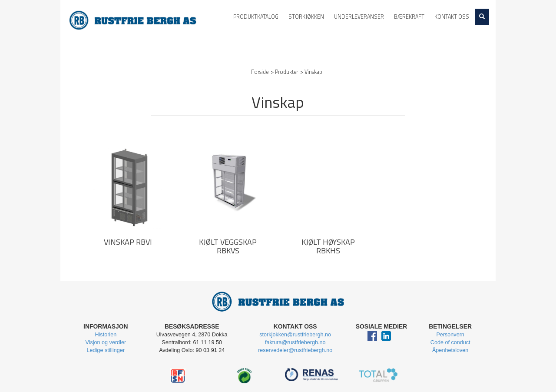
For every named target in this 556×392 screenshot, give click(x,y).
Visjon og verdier (106, 342)
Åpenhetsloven (450, 350)
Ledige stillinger (106, 350)
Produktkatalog (256, 17)
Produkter (286, 72)
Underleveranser (359, 17)
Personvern (450, 335)
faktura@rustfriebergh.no (295, 342)
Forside (260, 72)
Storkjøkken (306, 17)
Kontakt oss (452, 17)
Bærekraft (409, 17)
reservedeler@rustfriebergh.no (295, 350)
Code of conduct (450, 342)
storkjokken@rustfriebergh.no (295, 335)
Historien (106, 335)
